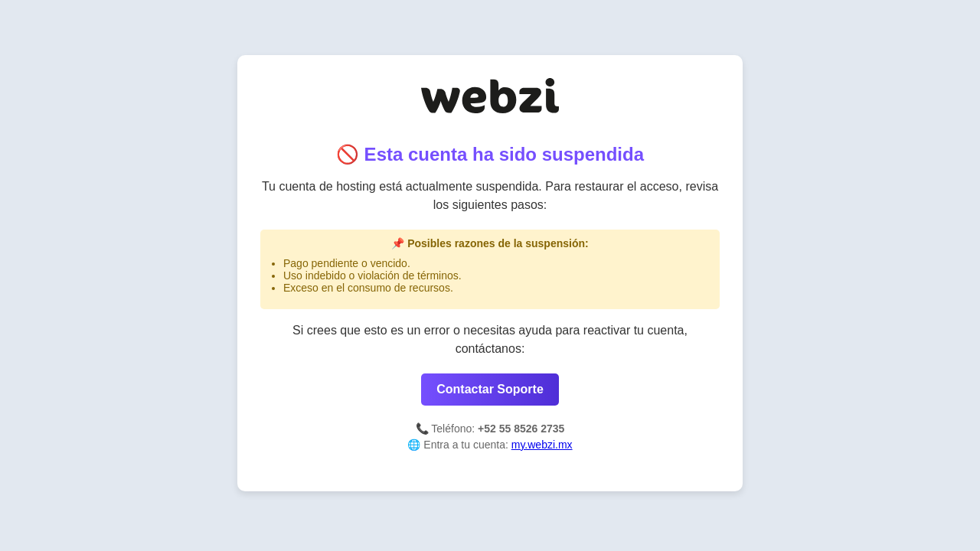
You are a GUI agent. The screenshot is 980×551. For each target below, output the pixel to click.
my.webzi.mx (542, 445)
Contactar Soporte (490, 389)
